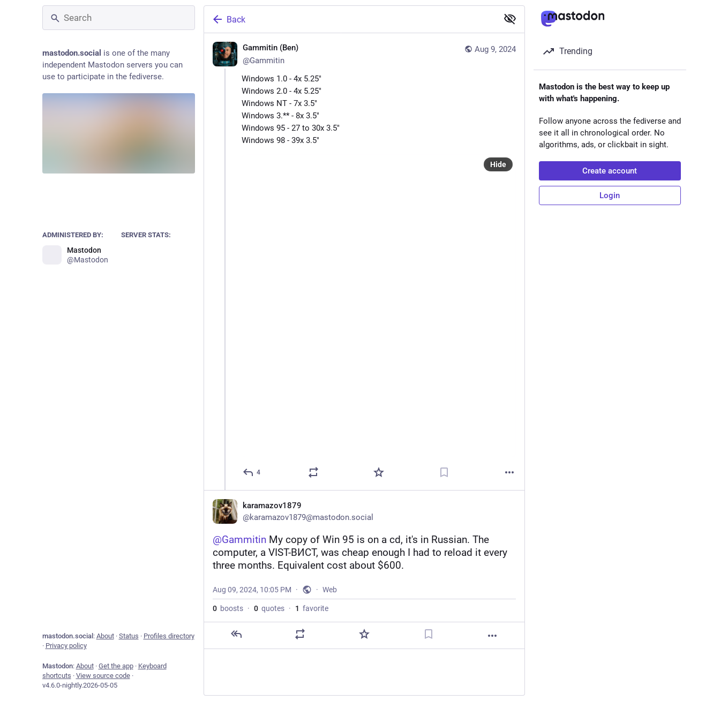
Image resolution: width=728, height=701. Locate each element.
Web (330, 590)
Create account (610, 171)
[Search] (119, 18)
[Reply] (252, 472)
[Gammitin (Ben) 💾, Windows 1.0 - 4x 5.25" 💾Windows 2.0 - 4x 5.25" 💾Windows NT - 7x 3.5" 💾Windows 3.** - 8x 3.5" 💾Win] (364, 262)
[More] (509, 472)
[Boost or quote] (313, 472)
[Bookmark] (444, 472)
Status (129, 636)
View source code (103, 676)
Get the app (116, 666)
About (105, 636)
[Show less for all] (510, 19)
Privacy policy (66, 646)
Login (610, 195)
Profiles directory (169, 636)
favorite (312, 608)
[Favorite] (379, 472)
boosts (228, 608)
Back (228, 19)
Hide (498, 164)
